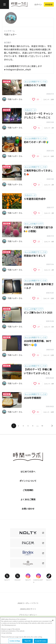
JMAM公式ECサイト (28, 609)
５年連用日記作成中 (35, 199)
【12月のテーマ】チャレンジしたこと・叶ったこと (38, 115)
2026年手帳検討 (32, 398)
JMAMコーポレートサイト (28, 603)
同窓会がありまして (35, 256)
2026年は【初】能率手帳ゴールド (39, 286)
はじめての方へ (28, 472)
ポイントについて (28, 481)
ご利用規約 (28, 490)
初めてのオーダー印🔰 (36, 142)
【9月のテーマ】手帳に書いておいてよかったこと (38, 371)
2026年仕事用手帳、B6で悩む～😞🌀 (38, 343)
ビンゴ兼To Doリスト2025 (38, 312)
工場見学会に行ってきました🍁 (38, 172)
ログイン (38, 4)
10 (42, 426)
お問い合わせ (28, 509)
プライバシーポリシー (28, 615)
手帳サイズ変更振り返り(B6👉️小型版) (38, 229)
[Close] (53, 622)
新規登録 (49, 4)
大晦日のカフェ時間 (35, 85)
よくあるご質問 (28, 499)
